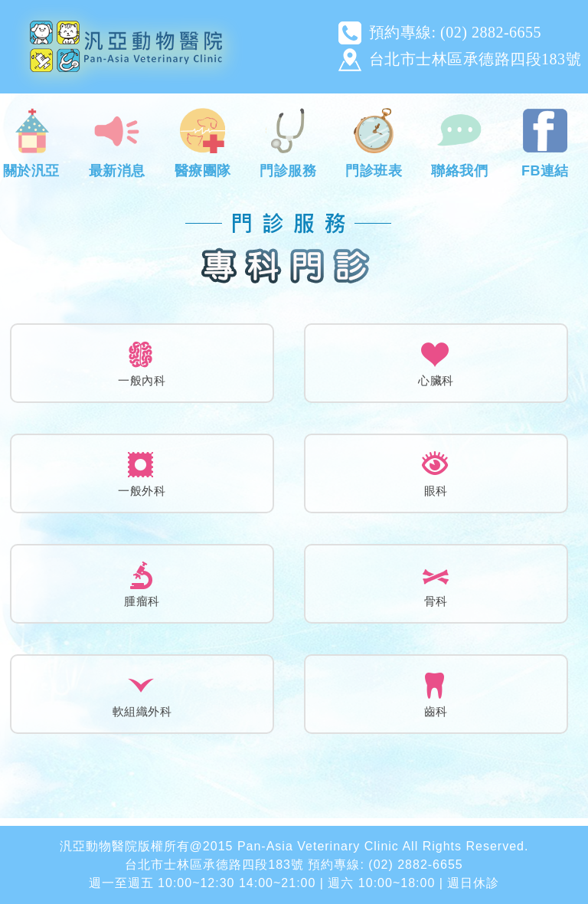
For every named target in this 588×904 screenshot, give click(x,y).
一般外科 (142, 491)
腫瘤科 (142, 601)
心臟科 (436, 380)
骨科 (436, 601)
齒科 (436, 711)
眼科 (436, 491)
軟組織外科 (142, 711)
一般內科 (142, 380)
